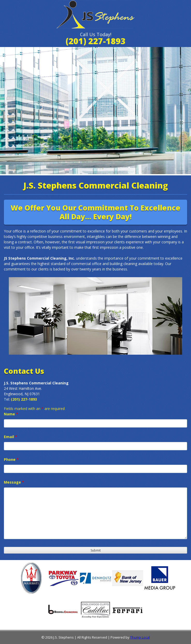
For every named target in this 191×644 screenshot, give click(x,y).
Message (14, 482)
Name (11, 414)
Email (10, 437)
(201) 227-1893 (96, 41)
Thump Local (140, 637)
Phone (11, 459)
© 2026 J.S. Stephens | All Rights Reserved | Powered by (86, 637)
